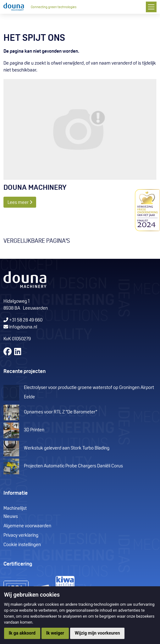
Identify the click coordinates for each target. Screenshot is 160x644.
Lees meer (20, 202)
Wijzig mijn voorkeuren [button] (97, 633)
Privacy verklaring (21, 536)
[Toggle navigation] (151, 7)
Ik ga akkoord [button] (22, 633)
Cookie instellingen (22, 545)
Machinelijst (15, 509)
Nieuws (11, 517)
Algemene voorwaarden (27, 526)
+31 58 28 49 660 (23, 320)
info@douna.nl (23, 327)
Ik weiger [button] (55, 633)
